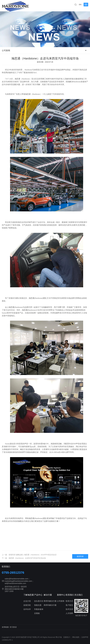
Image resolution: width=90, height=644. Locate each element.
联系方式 (69, 601)
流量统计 (67, 637)
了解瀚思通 (29, 595)
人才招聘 (69, 613)
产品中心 (38, 595)
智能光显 (38, 605)
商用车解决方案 (50, 605)
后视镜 (37, 613)
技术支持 (69, 609)
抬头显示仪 (39, 601)
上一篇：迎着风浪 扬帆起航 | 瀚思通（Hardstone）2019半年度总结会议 (29, 555)
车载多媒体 (39, 609)
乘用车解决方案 (50, 601)
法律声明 (85, 637)
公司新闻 (6, 50)
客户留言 (69, 605)
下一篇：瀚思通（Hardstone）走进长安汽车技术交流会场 (24, 558)
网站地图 (76, 637)
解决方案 (48, 595)
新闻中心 (61, 595)
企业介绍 (27, 601)
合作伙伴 (27, 609)
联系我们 (70, 595)
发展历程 (27, 605)
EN (80, 4)
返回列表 (80, 556)
